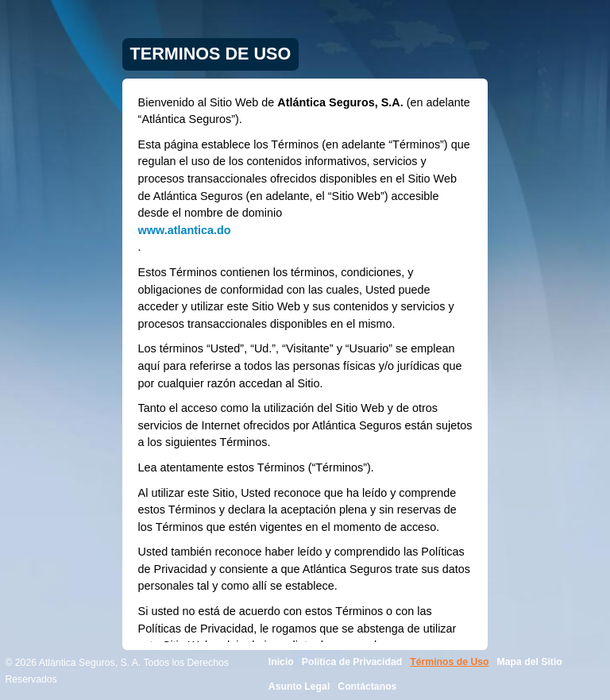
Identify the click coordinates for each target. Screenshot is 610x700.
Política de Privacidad (352, 662)
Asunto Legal (299, 687)
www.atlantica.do (185, 230)
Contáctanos (367, 687)
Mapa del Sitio (530, 662)
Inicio (281, 662)
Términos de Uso (449, 662)
